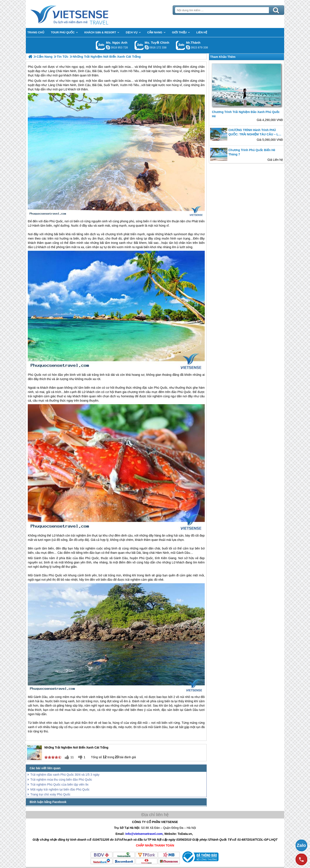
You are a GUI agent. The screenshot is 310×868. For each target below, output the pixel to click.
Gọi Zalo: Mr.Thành (181, 45)
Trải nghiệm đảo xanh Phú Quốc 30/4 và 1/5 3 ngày (65, 775)
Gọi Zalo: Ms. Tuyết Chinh (139, 45)
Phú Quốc (35, 81)
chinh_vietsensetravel (147, 47)
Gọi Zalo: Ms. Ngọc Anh (100, 45)
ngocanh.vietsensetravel (108, 47)
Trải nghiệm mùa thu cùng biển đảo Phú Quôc (61, 780)
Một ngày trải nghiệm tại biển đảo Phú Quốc (60, 789)
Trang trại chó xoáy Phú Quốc (50, 794)
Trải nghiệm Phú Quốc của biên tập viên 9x (59, 784)
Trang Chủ (80, 14)
